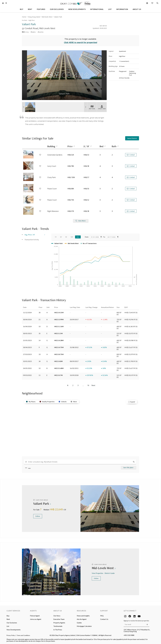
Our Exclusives (12, 623)
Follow (38, 516)
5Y (66, 237)
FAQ (102, 616)
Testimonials (58, 626)
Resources (81, 611)
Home (24, 17)
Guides (79, 623)
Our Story (57, 616)
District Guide (110, 573)
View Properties (98, 573)
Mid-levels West (47, 17)
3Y (61, 237)
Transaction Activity (32, 240)
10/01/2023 (27, 361)
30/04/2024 (27, 319)
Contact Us (104, 619)
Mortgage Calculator (84, 626)
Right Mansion (53, 211)
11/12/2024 (27, 312)
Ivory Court (52, 166)
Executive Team (59, 619)
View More (81, 221)
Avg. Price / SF (30, 235)
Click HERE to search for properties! (81, 42)
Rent (8, 619)
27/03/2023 (27, 354)
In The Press (58, 630)
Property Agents (59, 623)
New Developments (14, 630)
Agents (33, 611)
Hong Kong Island (34, 17)
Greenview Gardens (55, 155)
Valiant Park (58, 17)
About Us (58, 611)
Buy (8, 616)
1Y (56, 237)
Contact (131, 155)
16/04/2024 (27, 326)
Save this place (128, 468)
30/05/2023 (27, 333)
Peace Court (52, 189)
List (8, 626)
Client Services (13, 611)
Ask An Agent (82, 619)
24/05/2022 (27, 368)
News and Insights (83, 616)
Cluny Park (51, 177)
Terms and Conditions (23, 635)
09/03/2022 (27, 375)
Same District (132, 138)
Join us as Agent (36, 619)
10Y (72, 237)
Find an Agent (35, 616)
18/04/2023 (27, 347)
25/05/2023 (27, 340)
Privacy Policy (11, 635)
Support (104, 611)
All (78, 237)
